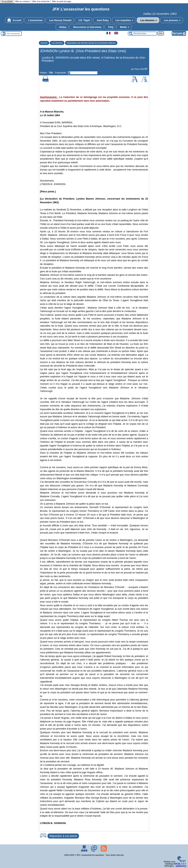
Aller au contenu (22, 1)
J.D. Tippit (83, 20)
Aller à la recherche (41, 1)
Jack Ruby (102, 20)
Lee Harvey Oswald (60, 20)
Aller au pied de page (62, 1)
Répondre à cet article (63, 836)
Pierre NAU (140, 69)
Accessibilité (7, 2)
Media (124, 27)
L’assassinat (35, 20)
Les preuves (172, 20)
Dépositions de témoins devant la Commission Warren (91, 43)
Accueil (14, 20)
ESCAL (177, 864)
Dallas (62, 27)
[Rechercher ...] (142, 34)
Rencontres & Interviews (87, 27)
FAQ (110, 27)
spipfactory (181, 866)
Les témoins (148, 20)
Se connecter (13, 34)
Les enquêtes (124, 20)
